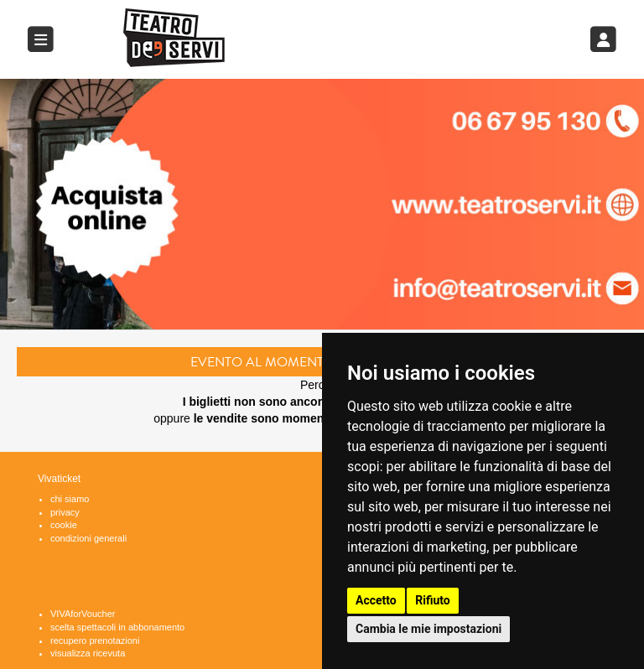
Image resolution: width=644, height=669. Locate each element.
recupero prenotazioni (95, 640)
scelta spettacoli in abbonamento (117, 627)
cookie (64, 525)
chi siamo (70, 499)
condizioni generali (88, 538)
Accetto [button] (376, 600)
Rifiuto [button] (433, 600)
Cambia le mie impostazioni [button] (428, 629)
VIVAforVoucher (83, 614)
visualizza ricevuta (88, 653)
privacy (65, 512)
